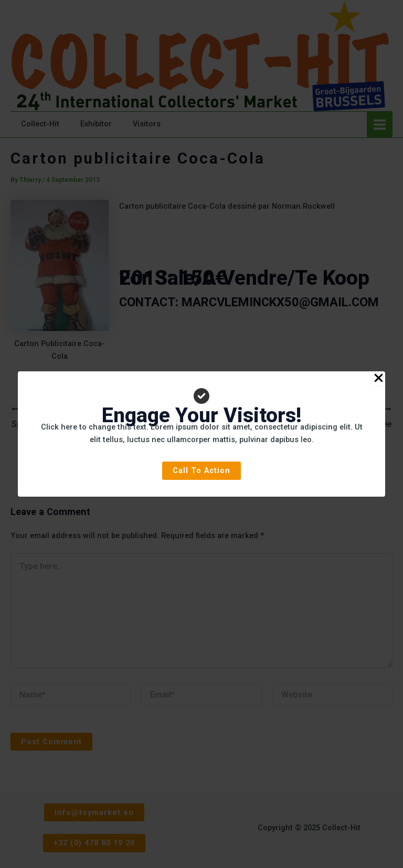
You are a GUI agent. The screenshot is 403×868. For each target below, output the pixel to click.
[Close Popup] (379, 379)
